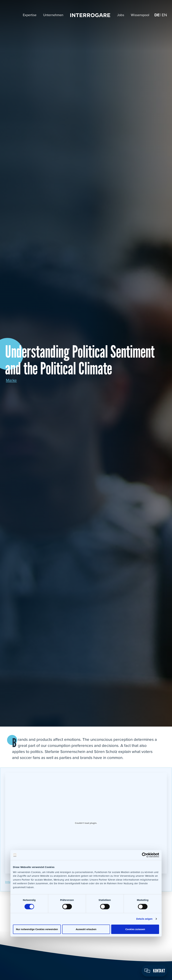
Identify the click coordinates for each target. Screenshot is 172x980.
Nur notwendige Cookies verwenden (37, 929)
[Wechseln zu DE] (157, 15)
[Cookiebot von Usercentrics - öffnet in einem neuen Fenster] (144, 855)
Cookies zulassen (135, 929)
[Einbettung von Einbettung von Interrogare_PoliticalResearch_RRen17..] (86, 823)
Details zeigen (144, 919)
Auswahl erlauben (86, 929)
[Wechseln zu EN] (164, 15)
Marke (11, 380)
